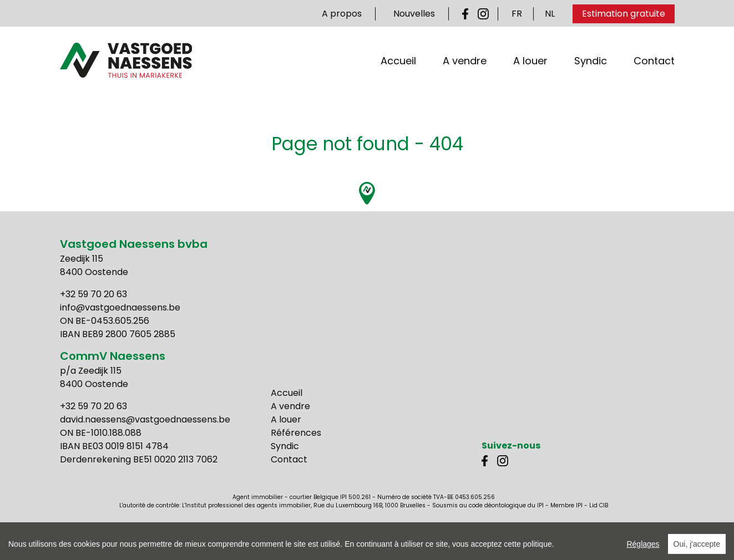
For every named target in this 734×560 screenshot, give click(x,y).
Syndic (591, 72)
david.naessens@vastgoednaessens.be (145, 419)
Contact (654, 72)
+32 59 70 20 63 (93, 294)
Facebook (468, 14)
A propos (342, 14)
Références (296, 433)
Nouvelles (414, 14)
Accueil (398, 72)
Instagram (483, 14)
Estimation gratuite (624, 14)
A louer (530, 72)
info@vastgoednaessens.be (120, 307)
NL (550, 14)
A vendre (465, 72)
